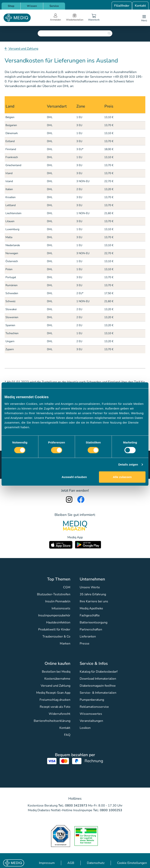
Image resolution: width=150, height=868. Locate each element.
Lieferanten (88, 637)
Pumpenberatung (92, 700)
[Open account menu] (56, 18)
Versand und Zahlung (23, 49)
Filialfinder (122, 6)
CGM (67, 587)
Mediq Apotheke (91, 608)
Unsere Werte (90, 587)
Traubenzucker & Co (56, 637)
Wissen (32, 6)
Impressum (47, 863)
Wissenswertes (91, 714)
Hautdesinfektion (58, 622)
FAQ (67, 735)
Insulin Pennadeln (58, 601)
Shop (11, 6)
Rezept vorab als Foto (55, 707)
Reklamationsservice (94, 707)
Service (54, 6)
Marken (65, 644)
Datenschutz (96, 863)
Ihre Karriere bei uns (94, 601)
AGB (71, 863)
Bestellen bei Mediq (56, 672)
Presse (85, 644)
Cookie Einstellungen (132, 863)
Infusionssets (61, 608)
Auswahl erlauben (74, 477)
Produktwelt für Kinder (54, 629)
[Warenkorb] (94, 18)
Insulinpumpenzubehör (54, 615)
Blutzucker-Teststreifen (54, 594)
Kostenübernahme (57, 679)
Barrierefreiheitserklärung (52, 721)
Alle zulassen (122, 477)
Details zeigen (128, 464)
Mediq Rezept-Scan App (53, 693)
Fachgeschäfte (90, 615)
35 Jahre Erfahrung (93, 594)
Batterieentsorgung (94, 622)
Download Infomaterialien (98, 679)
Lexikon (85, 728)
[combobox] (75, 33)
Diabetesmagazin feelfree (98, 686)
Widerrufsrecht (60, 714)
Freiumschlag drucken (55, 700)
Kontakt (140, 6)
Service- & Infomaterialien (98, 693)
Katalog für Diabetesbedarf (99, 672)
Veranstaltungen (91, 721)
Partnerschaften (91, 629)
